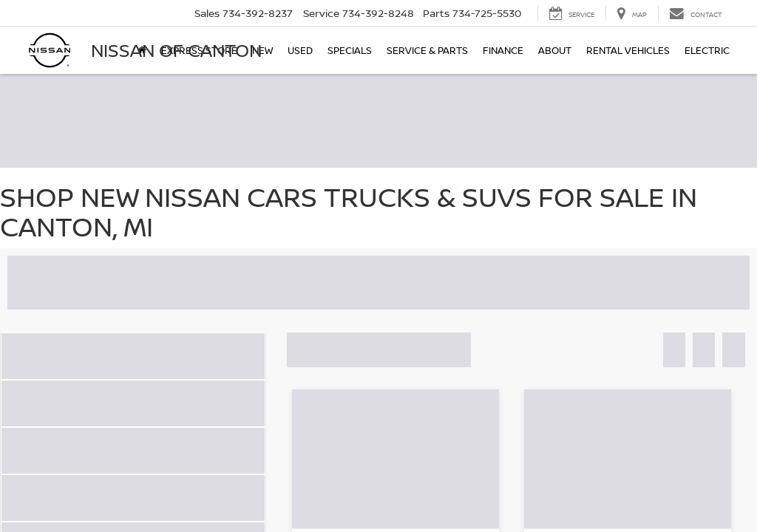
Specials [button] (350, 50)
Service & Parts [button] (427, 50)
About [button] (555, 50)
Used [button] (300, 50)
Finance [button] (503, 50)
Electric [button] (707, 50)
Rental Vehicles (628, 50)
